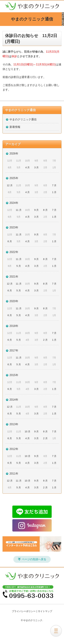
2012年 (14, 449)
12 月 (10, 185)
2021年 (14, 277)
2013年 (14, 424)
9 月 (36, 210)
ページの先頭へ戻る (34, 559)
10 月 (28, 431)
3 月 (36, 167)
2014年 (14, 400)
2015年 (14, 375)
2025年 (14, 178)
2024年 (14, 203)
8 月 (45, 210)
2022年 (14, 252)
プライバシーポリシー (24, 611)
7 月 (54, 185)
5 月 (19, 266)
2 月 (45, 340)
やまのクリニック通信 (20, 110)
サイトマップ (45, 611)
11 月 (19, 210)
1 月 (54, 192)
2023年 (14, 227)
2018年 (14, 326)
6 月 (10, 241)
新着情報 (15, 127)
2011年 (14, 474)
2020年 (14, 301)
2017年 (14, 351)
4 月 (28, 167)
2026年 (14, 154)
